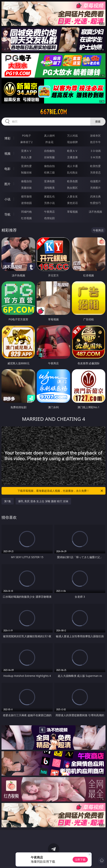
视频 (7, 154)
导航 (7, 214)
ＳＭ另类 (95, 157)
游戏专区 (95, 136)
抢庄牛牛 (95, 142)
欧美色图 (72, 181)
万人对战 (72, 136)
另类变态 (95, 172)
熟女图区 (72, 188)
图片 (7, 184)
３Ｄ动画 (95, 151)
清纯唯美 (49, 188)
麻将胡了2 (26, 142)
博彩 (7, 138)
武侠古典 (95, 196)
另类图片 (95, 188)
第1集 (8, 501)
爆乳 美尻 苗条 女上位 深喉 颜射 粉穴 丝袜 (43, 501)
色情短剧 (49, 218)
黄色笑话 (72, 203)
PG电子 (27, 136)
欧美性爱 (95, 166)
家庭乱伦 (49, 196)
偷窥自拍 (26, 181)
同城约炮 (26, 212)
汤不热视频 (95, 212)
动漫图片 (95, 181)
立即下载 (80, 860)
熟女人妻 (26, 157)
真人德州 (49, 136)
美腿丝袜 (26, 188)
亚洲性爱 (26, 166)
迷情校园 (26, 203)
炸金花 (49, 142)
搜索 (98, 121)
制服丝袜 (26, 172)
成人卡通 (72, 166)
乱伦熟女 (72, 172)
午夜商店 (49, 212)
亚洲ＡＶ (26, 151)
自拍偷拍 (49, 151)
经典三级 (49, 172)
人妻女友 (72, 196)
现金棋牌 (72, 142)
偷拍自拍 (49, 166)
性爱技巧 (95, 203)
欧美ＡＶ (72, 151)
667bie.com (53, 112)
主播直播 (72, 157)
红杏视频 (26, 218)
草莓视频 (72, 212)
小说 (7, 199)
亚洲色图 (49, 181)
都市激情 (26, 196)
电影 (7, 169)
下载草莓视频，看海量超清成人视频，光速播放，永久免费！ (60, 491)
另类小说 (49, 203)
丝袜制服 (49, 157)
